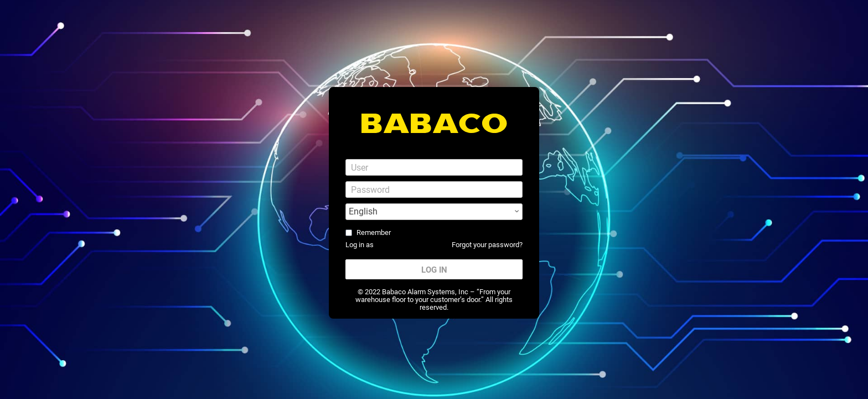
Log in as (360, 245)
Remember (374, 232)
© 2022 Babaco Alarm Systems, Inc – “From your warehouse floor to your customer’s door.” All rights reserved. (434, 300)
